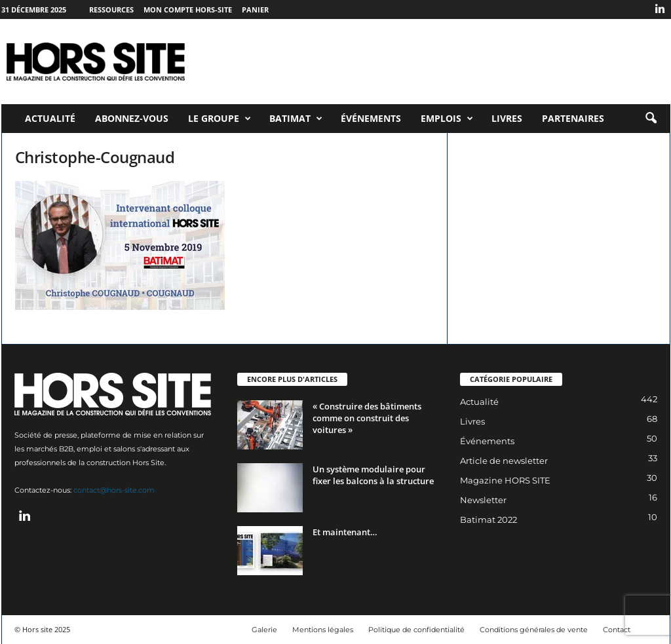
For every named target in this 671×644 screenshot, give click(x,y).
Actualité (50, 118)
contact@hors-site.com (114, 490)
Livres (507, 118)
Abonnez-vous (132, 118)
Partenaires (573, 118)
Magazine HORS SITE (505, 480)
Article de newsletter (504, 461)
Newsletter (483, 500)
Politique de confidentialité (416, 630)
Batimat (296, 119)
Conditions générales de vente (534, 630)
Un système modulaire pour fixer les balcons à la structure (373, 475)
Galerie (264, 630)
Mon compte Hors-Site (188, 9)
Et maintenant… (345, 532)
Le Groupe (220, 119)
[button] (651, 119)
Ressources (111, 9)
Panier (255, 9)
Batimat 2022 (489, 520)
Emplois (447, 119)
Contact (617, 630)
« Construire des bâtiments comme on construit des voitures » (367, 418)
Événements (371, 118)
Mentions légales (323, 630)
